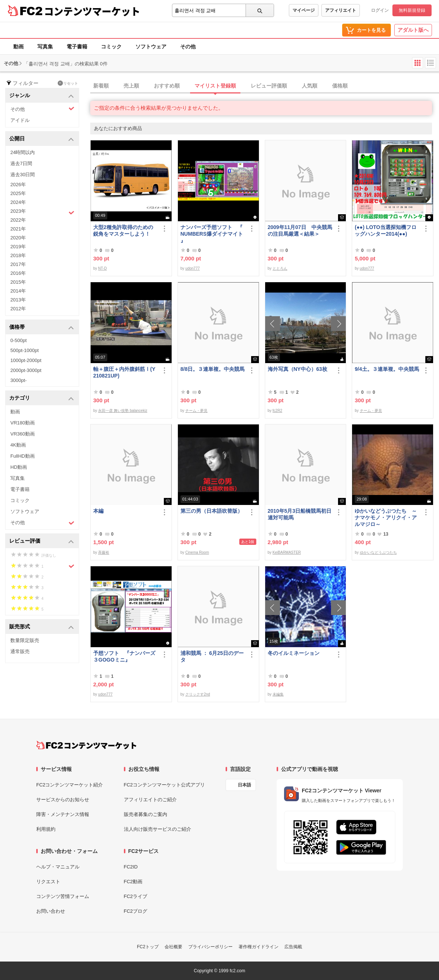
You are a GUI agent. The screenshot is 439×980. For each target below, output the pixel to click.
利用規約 (46, 829)
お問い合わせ (51, 911)
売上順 (131, 86)
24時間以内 (23, 152)
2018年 (18, 255)
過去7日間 (21, 163)
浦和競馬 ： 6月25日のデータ (212, 656)
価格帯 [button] (42, 327)
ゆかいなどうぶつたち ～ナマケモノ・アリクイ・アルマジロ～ (386, 518)
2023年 (42, 212)
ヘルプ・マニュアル (58, 867)
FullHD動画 (23, 456)
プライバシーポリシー (210, 947)
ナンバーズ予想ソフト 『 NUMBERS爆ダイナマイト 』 (212, 234)
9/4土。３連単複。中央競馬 (387, 369)
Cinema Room (197, 552)
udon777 (193, 268)
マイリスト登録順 (215, 86)
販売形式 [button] (42, 627)
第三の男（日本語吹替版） (212, 511)
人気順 (310, 86)
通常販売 (20, 651)
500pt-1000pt (25, 350)
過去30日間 (23, 175)
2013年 (18, 300)
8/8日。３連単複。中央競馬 (212, 369)
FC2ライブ (136, 896)
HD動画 (19, 467)
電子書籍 (77, 47)
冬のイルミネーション (294, 653)
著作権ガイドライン (259, 947)
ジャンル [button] (42, 96)
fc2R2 (277, 411)
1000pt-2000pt (26, 360)
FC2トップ (148, 947)
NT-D (102, 268)
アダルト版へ (413, 30)
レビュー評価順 (269, 86)
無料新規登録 (412, 10)
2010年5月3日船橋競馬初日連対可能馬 (300, 514)
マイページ (304, 10)
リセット (68, 83)
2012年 (18, 309)
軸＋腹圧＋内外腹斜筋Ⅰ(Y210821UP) (124, 372)
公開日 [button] (42, 139)
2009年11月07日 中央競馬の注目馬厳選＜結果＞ (300, 231)
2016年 (18, 273)
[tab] (265, 86)
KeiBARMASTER (287, 552)
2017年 (18, 264)
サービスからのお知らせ (63, 800)
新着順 (101, 86)
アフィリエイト (341, 10)
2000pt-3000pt (26, 370)
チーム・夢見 (196, 411)
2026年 (18, 185)
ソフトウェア (151, 47)
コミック (111, 47)
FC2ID (131, 867)
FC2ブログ (136, 911)
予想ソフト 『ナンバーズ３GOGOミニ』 (124, 656)
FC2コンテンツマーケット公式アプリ (165, 785)
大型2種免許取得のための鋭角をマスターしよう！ (123, 231)
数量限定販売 (25, 640)
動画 (18, 47)
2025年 (18, 193)
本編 (98, 511)
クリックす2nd (198, 694)
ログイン (380, 10)
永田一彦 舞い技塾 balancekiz (123, 411)
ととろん (280, 268)
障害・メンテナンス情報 (63, 814)
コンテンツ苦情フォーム (63, 896)
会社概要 (173, 947)
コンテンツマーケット (92, 11)
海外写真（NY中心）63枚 (298, 369)
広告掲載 (293, 947)
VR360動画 (23, 434)
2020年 (18, 238)
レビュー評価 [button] (42, 541)
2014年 (18, 291)
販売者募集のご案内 (146, 814)
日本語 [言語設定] (244, 785)
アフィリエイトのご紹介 (150, 800)
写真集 (45, 47)
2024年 (18, 202)
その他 (188, 47)
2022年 (18, 220)
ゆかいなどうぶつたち (378, 552)
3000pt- (18, 380)
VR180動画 (23, 423)
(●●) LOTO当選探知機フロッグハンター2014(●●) (386, 231)
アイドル (20, 120)
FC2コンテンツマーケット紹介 (70, 785)
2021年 (18, 229)
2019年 (18, 247)
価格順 (340, 86)
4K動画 (18, 445)
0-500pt (18, 340)
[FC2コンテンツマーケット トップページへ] (86, 745)
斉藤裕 (104, 552)
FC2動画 (133, 882)
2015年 (18, 282)
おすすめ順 (167, 86)
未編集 (278, 694)
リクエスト (48, 882)
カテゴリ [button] (42, 398)
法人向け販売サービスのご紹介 (158, 829)
